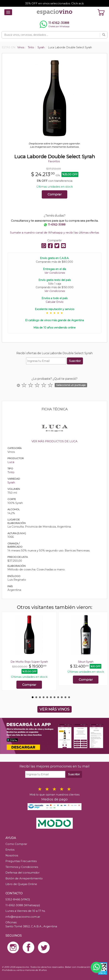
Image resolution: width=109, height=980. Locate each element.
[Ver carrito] (101, 12)
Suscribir (75, 361)
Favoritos (54, 161)
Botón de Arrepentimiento (24, 878)
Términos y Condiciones (22, 867)
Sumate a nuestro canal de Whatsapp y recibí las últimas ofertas (54, 233)
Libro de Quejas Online (21, 884)
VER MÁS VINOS (54, 709)
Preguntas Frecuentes (21, 861)
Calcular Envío (55, 302)
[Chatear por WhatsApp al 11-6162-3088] (54, 24)
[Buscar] (104, 35)
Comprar (55, 194)
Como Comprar (16, 844)
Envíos (10, 850)
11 (69, 697)
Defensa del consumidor (23, 873)
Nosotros (12, 855)
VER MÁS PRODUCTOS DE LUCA (54, 441)
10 (65, 697)
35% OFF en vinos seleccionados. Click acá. (55, 3)
